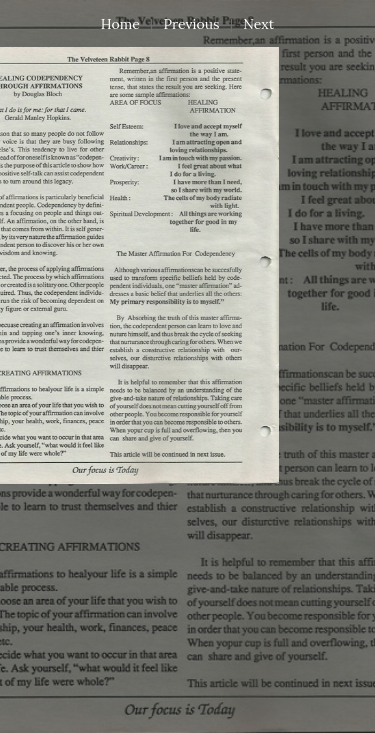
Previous (192, 24)
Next (258, 24)
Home (120, 24)
